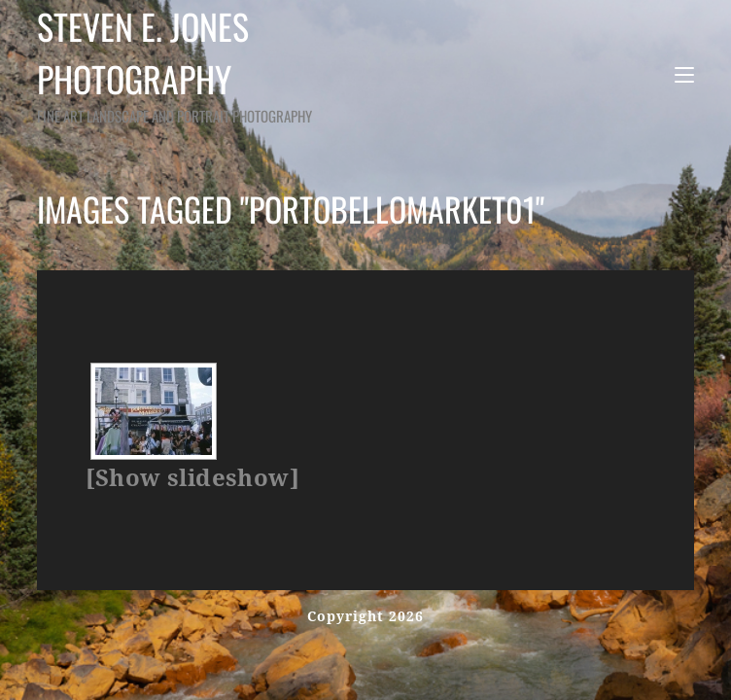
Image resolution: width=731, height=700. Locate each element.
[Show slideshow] (192, 478)
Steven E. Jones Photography (229, 64)
